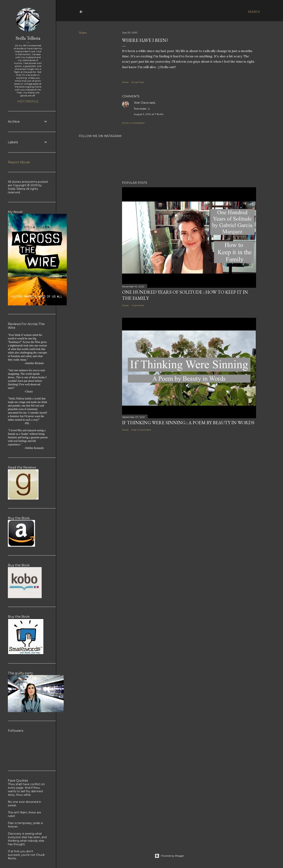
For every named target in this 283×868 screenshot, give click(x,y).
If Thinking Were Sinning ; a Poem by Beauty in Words (188, 423)
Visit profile (28, 101)
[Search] (254, 12)
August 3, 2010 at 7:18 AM (149, 114)
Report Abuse (19, 162)
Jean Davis (141, 103)
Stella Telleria (28, 38)
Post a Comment (133, 123)
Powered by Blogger (169, 856)
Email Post (138, 82)
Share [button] (83, 33)
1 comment (138, 305)
